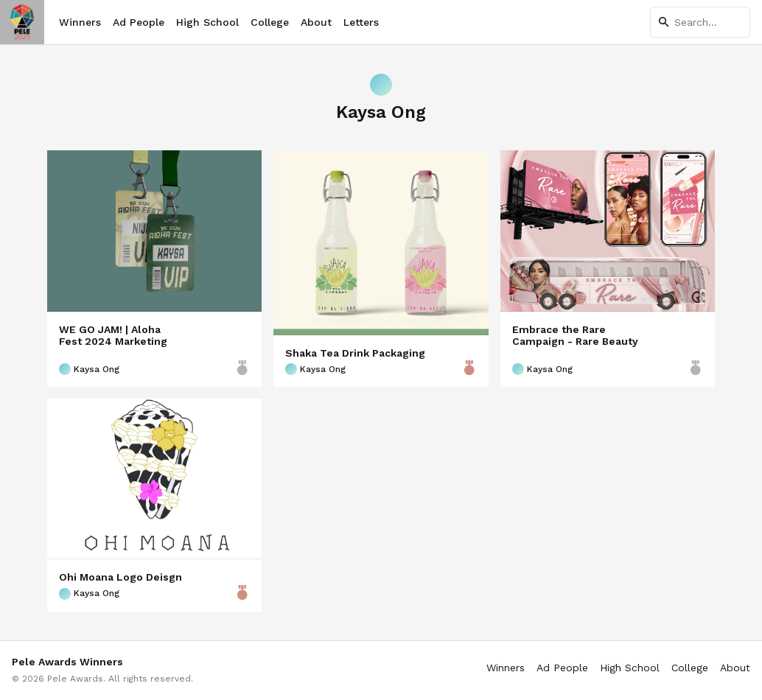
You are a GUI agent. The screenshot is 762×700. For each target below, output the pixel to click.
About (316, 22)
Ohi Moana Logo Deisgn (120, 577)
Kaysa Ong (89, 369)
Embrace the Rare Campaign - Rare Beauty (575, 335)
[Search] (700, 22)
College (270, 22)
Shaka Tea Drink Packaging (355, 353)
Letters (361, 22)
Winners (80, 22)
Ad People (139, 22)
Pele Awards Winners (67, 662)
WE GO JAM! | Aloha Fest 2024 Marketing (113, 335)
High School (207, 22)
